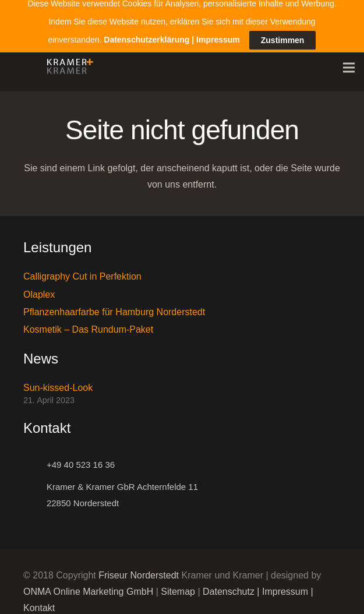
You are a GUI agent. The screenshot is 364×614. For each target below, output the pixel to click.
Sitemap (178, 586)
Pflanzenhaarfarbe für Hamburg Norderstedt (114, 306)
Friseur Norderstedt (139, 569)
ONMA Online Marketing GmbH (88, 586)
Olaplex (39, 289)
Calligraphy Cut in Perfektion (82, 271)
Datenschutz (229, 586)
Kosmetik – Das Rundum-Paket (88, 324)
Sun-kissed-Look (58, 382)
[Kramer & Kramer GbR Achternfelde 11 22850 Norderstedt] (35, 489)
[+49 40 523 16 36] (35, 459)
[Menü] (349, 62)
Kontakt (39, 602)
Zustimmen (283, 26)
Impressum (285, 586)
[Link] (67, 62)
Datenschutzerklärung (146, 26)
